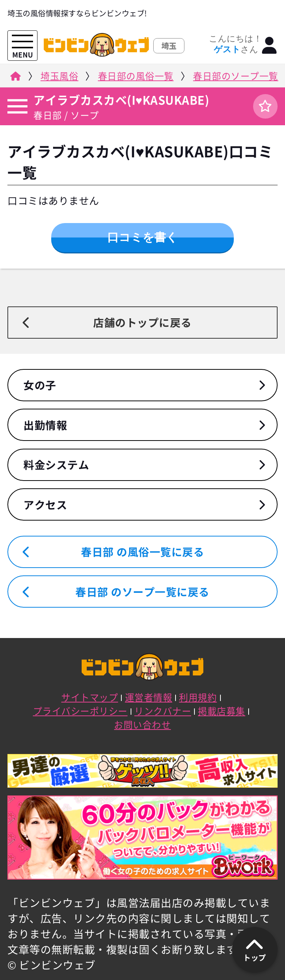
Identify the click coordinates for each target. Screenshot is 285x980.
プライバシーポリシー (80, 711)
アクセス (45, 505)
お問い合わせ (142, 725)
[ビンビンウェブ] (15, 78)
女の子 (40, 385)
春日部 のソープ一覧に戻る (142, 592)
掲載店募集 (222, 711)
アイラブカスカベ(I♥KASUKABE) (121, 100)
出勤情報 (45, 425)
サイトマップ (90, 697)
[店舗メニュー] (17, 106)
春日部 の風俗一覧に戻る (142, 552)
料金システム (56, 465)
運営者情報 (149, 697)
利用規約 (198, 697)
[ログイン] (270, 46)
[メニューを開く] (22, 42)
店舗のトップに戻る (142, 322)
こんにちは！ (235, 44)
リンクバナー (163, 711)
